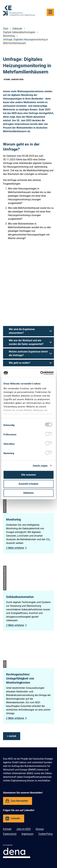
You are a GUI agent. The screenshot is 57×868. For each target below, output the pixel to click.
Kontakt (7, 829)
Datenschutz (10, 834)
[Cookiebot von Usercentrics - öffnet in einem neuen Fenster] (41, 373)
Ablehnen (29, 493)
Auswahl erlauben (29, 484)
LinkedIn (15, 818)
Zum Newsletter (19, 801)
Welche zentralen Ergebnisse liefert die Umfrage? (28, 353)
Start (6, 29)
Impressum (27, 834)
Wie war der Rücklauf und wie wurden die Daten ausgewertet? (26, 342)
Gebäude (17, 29)
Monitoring (9, 36)
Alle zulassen (28, 475)
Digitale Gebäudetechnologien (19, 32)
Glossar (40, 829)
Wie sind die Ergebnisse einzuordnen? (22, 331)
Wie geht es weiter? (20, 363)
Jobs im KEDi (23, 829)
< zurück (12, 736)
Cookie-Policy (46, 834)
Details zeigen (40, 466)
